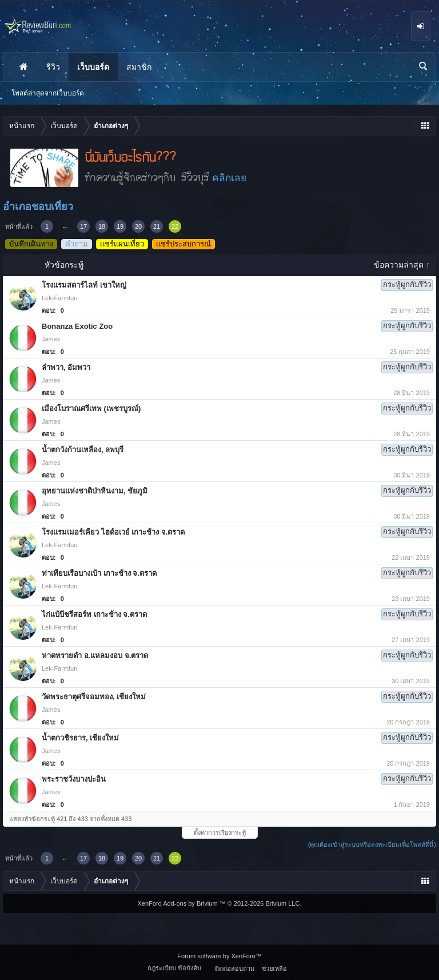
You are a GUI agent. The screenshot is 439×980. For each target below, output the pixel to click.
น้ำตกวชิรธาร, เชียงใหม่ (80, 738)
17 (83, 226)
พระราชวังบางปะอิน (74, 779)
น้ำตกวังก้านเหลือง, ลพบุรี (83, 450)
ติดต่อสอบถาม (235, 969)
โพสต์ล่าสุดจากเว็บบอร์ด (48, 93)
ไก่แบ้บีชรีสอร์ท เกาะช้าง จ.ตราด (94, 614)
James (51, 339)
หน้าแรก (23, 67)
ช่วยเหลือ (274, 969)
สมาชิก (139, 67)
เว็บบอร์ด (93, 67)
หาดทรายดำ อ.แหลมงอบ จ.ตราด (95, 656)
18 (102, 226)
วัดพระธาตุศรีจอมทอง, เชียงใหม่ (94, 697)
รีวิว (53, 67)
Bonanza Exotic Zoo (77, 326)
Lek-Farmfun (59, 298)
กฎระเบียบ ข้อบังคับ (174, 968)
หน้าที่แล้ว (19, 226)
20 (138, 226)
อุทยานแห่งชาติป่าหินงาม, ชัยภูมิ (95, 491)
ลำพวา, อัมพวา (66, 367)
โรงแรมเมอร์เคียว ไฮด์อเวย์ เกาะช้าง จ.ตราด (113, 532)
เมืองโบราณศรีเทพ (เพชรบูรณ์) (91, 409)
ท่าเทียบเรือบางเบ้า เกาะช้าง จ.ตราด (99, 573)
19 (120, 226)
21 (157, 226)
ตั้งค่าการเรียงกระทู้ (220, 832)
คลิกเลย (229, 178)
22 (175, 226)
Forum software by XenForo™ (219, 956)
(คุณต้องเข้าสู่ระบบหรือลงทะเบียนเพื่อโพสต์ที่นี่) (372, 844)
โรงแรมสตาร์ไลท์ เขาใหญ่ (84, 285)
